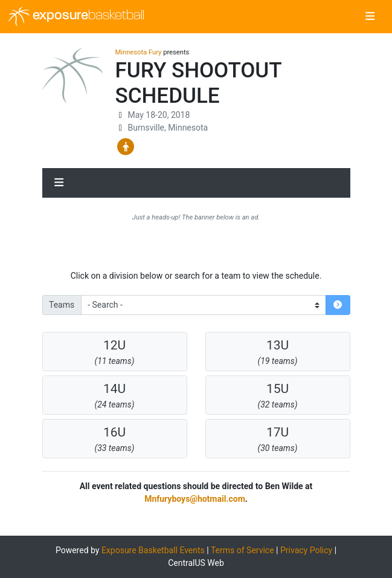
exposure (76, 16)
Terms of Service (243, 550)
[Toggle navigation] (370, 17)
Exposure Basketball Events (153, 550)
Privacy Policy (306, 550)
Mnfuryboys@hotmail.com (195, 499)
